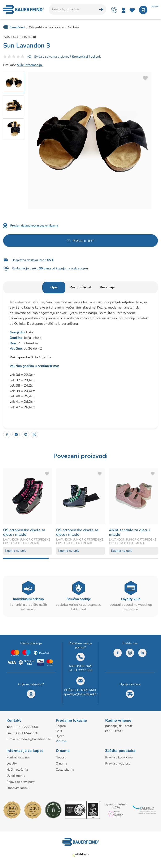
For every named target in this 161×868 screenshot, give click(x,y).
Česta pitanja (65, 770)
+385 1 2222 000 (25, 727)
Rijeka (60, 736)
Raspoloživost (80, 287)
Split (59, 731)
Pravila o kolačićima (119, 757)
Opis (54, 287)
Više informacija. (30, 65)
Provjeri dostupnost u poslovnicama (34, 226)
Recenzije (107, 287)
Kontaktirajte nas (18, 757)
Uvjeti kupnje (16, 776)
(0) (29, 57)
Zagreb (61, 726)
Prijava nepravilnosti (21, 782)
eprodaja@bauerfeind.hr (80, 694)
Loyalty (12, 763)
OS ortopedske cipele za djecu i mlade (24, 532)
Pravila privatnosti (118, 763)
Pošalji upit (83, 241)
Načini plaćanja (17, 770)
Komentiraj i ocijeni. (86, 57)
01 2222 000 (83, 670)
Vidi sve (61, 741)
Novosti (61, 757)
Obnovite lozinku (18, 788)
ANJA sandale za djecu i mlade (130, 532)
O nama (61, 763)
